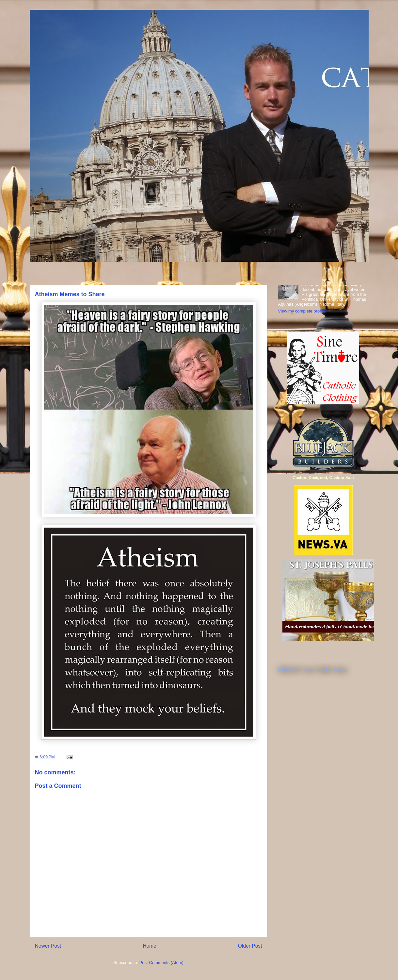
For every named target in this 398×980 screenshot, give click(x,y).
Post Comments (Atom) (161, 963)
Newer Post (48, 946)
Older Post (250, 946)
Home (150, 946)
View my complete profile (302, 311)
